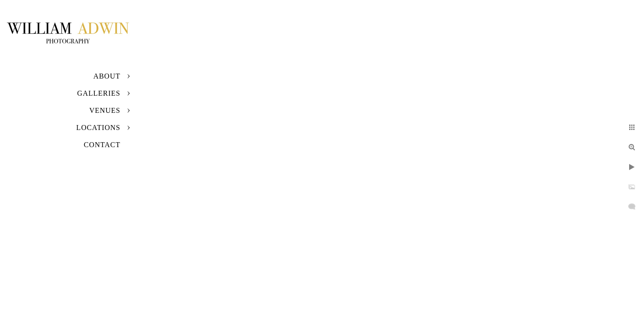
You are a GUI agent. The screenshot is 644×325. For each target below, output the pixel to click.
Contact (102, 145)
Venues (105, 110)
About (107, 76)
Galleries (99, 93)
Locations (98, 128)
